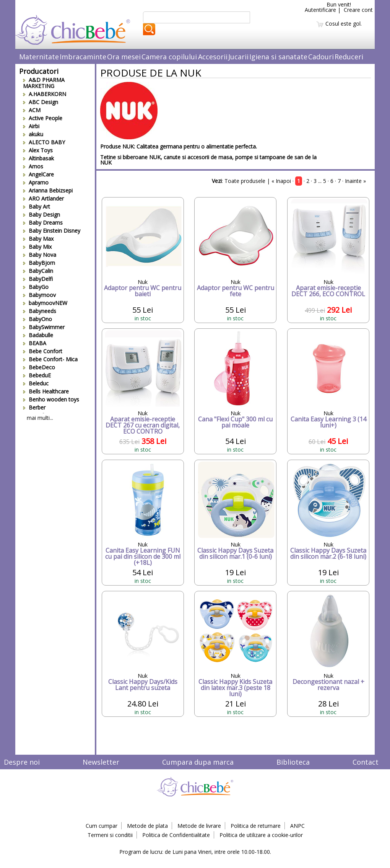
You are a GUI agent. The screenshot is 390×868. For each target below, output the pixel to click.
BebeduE (37, 375)
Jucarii (238, 57)
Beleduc (36, 383)
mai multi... (40, 418)
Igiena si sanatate (278, 57)
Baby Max (38, 239)
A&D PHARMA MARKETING (44, 83)
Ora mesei (124, 57)
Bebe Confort (43, 351)
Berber (34, 407)
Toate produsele (245, 181)
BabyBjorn (39, 263)
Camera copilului (169, 57)
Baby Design (41, 215)
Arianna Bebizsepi (48, 190)
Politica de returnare (256, 826)
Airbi (31, 126)
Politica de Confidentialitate (176, 835)
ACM (32, 110)
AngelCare (38, 174)
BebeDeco (39, 367)
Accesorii (213, 57)
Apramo (36, 182)
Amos (33, 166)
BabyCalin (38, 271)
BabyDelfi (38, 279)
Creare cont (358, 10)
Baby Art (37, 206)
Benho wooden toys (51, 399)
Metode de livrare (199, 826)
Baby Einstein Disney (52, 231)
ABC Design (41, 102)
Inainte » (355, 181)
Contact (366, 762)
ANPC (297, 826)
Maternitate (39, 57)
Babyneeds (40, 311)
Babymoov (39, 295)
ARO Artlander (43, 198)
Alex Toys (38, 150)
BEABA (35, 343)
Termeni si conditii (110, 835)
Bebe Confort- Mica (50, 359)
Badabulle (38, 335)
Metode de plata (147, 826)
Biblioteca (293, 762)
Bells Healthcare (46, 391)
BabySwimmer (44, 327)
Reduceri (349, 57)
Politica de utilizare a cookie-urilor (261, 835)
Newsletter (101, 762)
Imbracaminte (83, 57)
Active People (43, 118)
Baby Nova (40, 255)
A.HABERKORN (45, 94)
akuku (33, 134)
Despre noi (22, 762)
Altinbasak (38, 158)
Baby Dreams (43, 223)
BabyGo (36, 287)
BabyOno (37, 319)
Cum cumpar (102, 826)
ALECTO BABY (44, 142)
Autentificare (320, 10)
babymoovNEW (45, 303)
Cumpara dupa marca (198, 762)
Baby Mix (37, 247)
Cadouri (321, 57)
